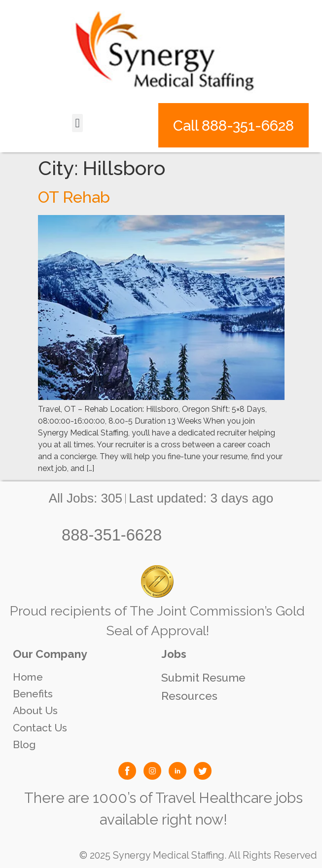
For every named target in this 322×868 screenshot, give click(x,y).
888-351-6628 (112, 535)
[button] (77, 123)
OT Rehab (74, 197)
